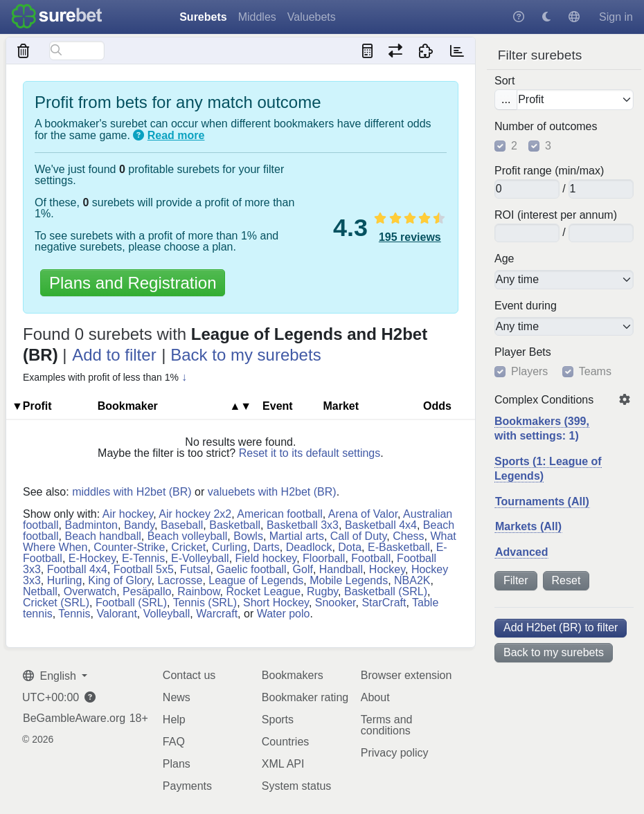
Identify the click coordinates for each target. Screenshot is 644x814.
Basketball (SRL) (386, 591)
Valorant (116, 614)
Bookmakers (293, 675)
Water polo (284, 614)
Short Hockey (276, 603)
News (177, 697)
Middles (257, 17)
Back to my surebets (554, 652)
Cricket (188, 547)
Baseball (182, 525)
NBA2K (412, 580)
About (375, 697)
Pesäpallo (147, 591)
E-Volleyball (200, 558)
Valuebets (312, 17)
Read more (176, 135)
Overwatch (90, 591)
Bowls (248, 536)
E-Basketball (399, 547)
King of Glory (119, 580)
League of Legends (256, 580)
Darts (267, 547)
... (506, 99)
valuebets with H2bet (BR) (272, 492)
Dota (350, 547)
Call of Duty (359, 536)
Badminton (91, 525)
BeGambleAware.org (74, 718)
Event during (526, 306)
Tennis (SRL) (205, 603)
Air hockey (128, 514)
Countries (285, 742)
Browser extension (406, 675)
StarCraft (384, 603)
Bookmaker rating (305, 697)
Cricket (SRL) (56, 603)
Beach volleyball (188, 536)
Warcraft (217, 614)
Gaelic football (251, 569)
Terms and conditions (387, 725)
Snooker (336, 603)
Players (529, 372)
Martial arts (297, 536)
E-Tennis (143, 558)
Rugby (322, 591)
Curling (230, 547)
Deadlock (309, 547)
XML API (283, 764)
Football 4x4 (77, 569)
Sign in (616, 17)
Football (371, 558)
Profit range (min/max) (549, 171)
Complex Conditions (544, 400)
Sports (278, 720)
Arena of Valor (363, 514)
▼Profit (32, 406)
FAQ (174, 742)
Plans (177, 764)
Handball (341, 569)
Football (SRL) (131, 603)
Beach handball (102, 536)
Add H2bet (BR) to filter (561, 627)
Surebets (203, 17)
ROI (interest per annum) (556, 215)
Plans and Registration (133, 283)
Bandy (139, 525)
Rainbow (198, 591)
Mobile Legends (349, 580)
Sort (504, 81)
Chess (408, 536)
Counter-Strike (129, 547)
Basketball (235, 525)
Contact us (189, 675)
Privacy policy (395, 753)
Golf (303, 569)
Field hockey (266, 558)
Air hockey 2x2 (195, 514)
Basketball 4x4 (381, 525)
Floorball (324, 558)
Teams (595, 372)
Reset (566, 580)
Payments (187, 786)
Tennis (74, 614)
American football (280, 514)
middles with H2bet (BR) (132, 492)
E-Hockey (92, 558)
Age (504, 259)
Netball (40, 591)
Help (174, 720)
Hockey (387, 569)
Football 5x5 (144, 569)
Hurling (65, 580)
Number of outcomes (546, 127)
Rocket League (264, 591)
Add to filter (114, 355)
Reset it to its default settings (310, 453)
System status (296, 786)
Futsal (195, 569)
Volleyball (167, 614)
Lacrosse (180, 580)
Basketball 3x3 (303, 525)
